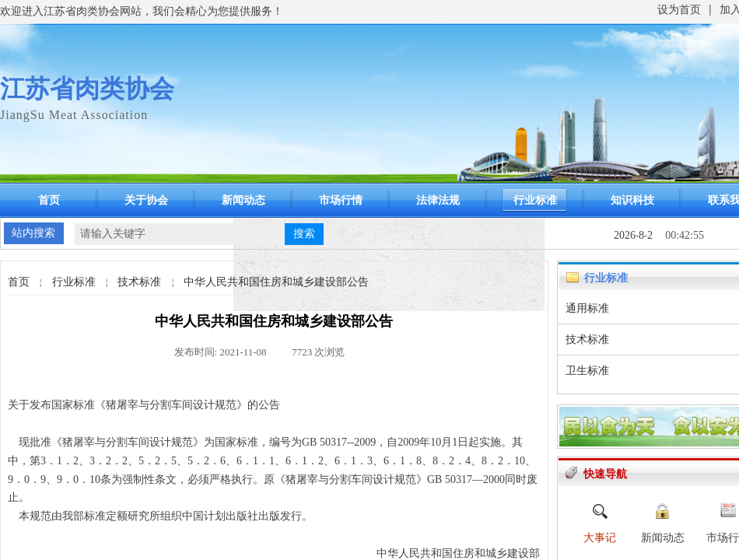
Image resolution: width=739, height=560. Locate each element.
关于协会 (146, 200)
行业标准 (535, 200)
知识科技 (632, 200)
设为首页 (679, 10)
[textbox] (180, 234)
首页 (49, 200)
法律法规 (438, 200)
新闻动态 (243, 200)
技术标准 (139, 282)
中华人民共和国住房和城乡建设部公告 (276, 282)
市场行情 (341, 200)
